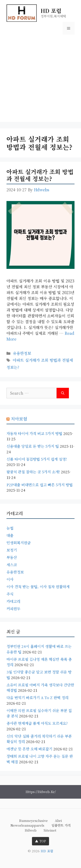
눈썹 (10, 528)
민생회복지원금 (19, 543)
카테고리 (13, 601)
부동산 (12, 557)
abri (58, 820)
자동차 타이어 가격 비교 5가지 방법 (34, 433)
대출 (10, 535)
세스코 (12, 565)
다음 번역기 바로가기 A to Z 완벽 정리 (37, 697)
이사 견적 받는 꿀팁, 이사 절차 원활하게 (38, 587)
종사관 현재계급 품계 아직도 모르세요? (37, 723)
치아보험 (19, 419)
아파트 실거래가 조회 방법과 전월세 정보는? (40, 175)
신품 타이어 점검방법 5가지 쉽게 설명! (37, 459)
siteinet (50, 830)
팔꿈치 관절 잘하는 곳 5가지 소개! (33, 472)
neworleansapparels (27, 825)
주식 (10, 594)
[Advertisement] (40, 82)
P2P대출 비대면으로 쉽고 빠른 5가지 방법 (40, 485)
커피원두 (13, 609)
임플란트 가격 (61, 825)
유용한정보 (22, 353)
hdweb (31, 830)
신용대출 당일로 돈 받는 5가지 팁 (33, 446)
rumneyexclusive (33, 820)
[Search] (63, 393)
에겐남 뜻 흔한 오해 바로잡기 (29, 749)
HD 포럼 (51, 11)
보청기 (12, 550)
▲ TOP (40, 841)
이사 (10, 579)
